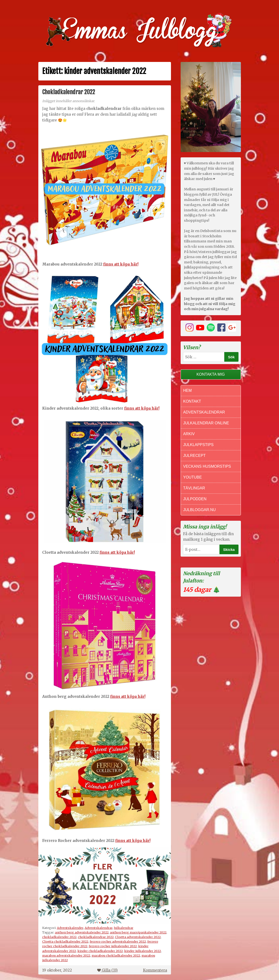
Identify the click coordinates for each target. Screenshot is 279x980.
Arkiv (189, 434)
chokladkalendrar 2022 (96, 937)
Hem (188, 390)
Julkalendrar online (206, 423)
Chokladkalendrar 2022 (69, 92)
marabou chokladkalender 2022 (116, 955)
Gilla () (107, 970)
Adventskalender (70, 928)
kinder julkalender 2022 (143, 951)
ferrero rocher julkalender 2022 (113, 946)
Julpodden (195, 499)
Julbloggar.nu (200, 510)
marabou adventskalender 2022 (66, 955)
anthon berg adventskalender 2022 (82, 932)
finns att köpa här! (121, 264)
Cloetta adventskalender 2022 (138, 937)
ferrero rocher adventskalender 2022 (118, 941)
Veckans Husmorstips (207, 466)
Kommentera (155, 970)
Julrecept (194, 456)
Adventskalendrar (99, 928)
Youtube (193, 477)
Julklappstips (198, 445)
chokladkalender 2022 (59, 937)
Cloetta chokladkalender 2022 (65, 941)
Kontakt (192, 401)
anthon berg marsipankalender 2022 (138, 932)
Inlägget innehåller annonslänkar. (68, 101)
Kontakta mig (211, 374)
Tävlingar (194, 488)
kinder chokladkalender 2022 (100, 951)
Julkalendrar (124, 928)
